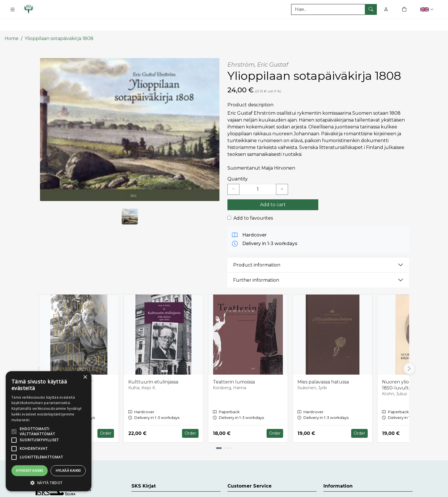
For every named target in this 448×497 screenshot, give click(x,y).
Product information (257, 250)
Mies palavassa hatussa (323, 367)
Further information (256, 265)
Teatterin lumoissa (234, 367)
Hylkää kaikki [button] (68, 471)
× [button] (85, 377)
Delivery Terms (341, 485)
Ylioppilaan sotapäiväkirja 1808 (59, 24)
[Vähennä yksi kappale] (233, 174)
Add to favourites (253, 203)
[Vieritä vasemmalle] (39, 354)
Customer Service (248, 485)
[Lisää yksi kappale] (282, 174)
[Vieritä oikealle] (409, 354)
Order (106, 419)
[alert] (49, 431)
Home (12, 24)
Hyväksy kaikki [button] (30, 471)
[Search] (334, 9)
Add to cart (273, 190)
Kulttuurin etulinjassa (153, 367)
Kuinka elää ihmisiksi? (68, 367)
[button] (428, 9)
